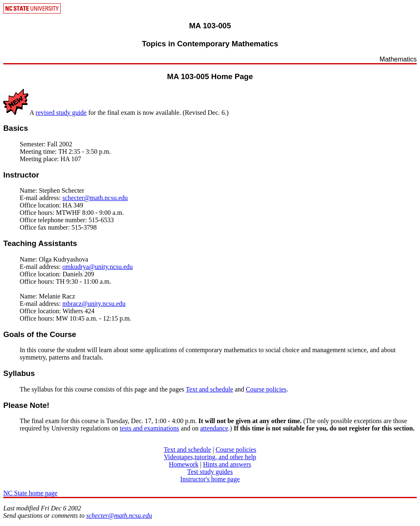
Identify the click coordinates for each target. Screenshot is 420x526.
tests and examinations (150, 428)
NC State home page (30, 493)
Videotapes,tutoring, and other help (210, 457)
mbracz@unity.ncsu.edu (94, 304)
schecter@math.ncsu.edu (95, 198)
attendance (214, 428)
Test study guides (210, 472)
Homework (184, 464)
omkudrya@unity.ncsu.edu (98, 267)
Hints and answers (227, 464)
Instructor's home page (210, 479)
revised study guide (61, 113)
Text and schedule (209, 389)
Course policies (266, 389)
